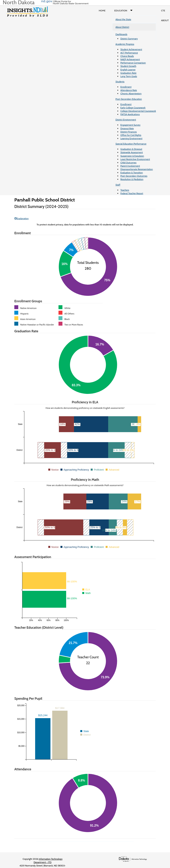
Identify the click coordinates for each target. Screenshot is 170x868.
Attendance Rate (129, 90)
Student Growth (128, 66)
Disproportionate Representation (137, 169)
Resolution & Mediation (132, 179)
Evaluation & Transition (132, 173)
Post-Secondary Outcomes (134, 176)
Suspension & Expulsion (132, 156)
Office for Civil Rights (131, 135)
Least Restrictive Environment (135, 159)
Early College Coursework (133, 108)
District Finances (128, 132)
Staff (118, 185)
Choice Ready (127, 56)
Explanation (22, 218)
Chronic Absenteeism (131, 93)
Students (120, 82)
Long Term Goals (129, 76)
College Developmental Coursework (138, 111)
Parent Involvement (130, 166)
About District (122, 27)
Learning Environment (131, 138)
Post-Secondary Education (129, 99)
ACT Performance (129, 53)
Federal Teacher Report (132, 193)
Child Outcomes (128, 163)
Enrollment (126, 87)
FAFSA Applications (130, 114)
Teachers (125, 190)
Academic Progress (125, 44)
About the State (123, 19)
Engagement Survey (130, 125)
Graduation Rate (128, 73)
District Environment (126, 120)
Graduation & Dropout (131, 149)
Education (124, 11)
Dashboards (121, 34)
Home (102, 10)
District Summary (129, 39)
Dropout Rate (127, 128)
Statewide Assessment (132, 152)
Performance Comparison (133, 63)
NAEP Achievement (130, 59)
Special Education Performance (131, 144)
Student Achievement (131, 49)
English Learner (128, 70)
